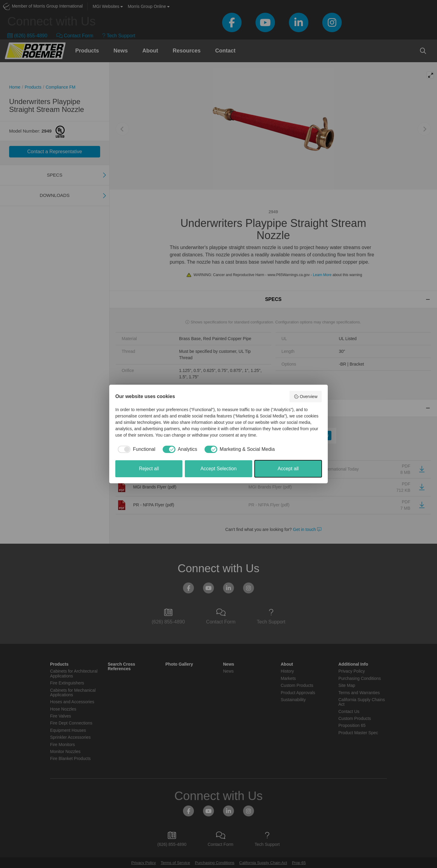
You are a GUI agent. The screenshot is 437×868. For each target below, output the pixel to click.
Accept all (288, 469)
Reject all (149, 469)
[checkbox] (135, 449)
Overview (306, 397)
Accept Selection (218, 469)
